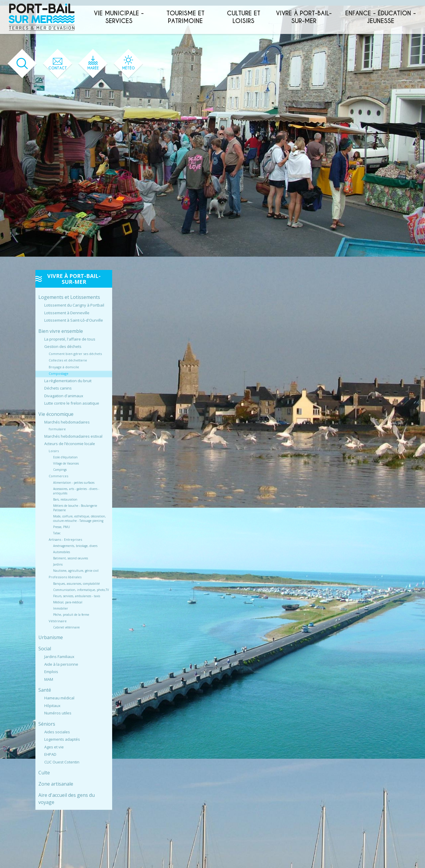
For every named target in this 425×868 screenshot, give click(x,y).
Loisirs (54, 451)
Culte (44, 773)
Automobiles (62, 552)
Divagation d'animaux (64, 396)
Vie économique (56, 414)
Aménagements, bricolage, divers (75, 546)
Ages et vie (54, 747)
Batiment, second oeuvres (71, 558)
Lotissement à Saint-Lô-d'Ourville (74, 320)
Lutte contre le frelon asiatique (72, 403)
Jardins (58, 564)
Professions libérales (65, 577)
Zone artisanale (56, 784)
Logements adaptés (62, 739)
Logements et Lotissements (69, 297)
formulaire (57, 429)
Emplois (51, 672)
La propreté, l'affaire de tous (70, 339)
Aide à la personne (61, 664)
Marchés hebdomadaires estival (73, 436)
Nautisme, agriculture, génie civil (76, 571)
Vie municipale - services (119, 17)
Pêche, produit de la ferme (71, 615)
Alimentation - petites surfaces (74, 483)
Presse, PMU (62, 527)
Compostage (59, 373)
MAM (49, 679)
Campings (60, 470)
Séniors (47, 724)
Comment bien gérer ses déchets (75, 354)
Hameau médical (59, 698)
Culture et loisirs (244, 17)
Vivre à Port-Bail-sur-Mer (304, 17)
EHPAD (50, 754)
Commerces (58, 476)
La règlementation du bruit (68, 381)
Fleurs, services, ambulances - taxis (77, 596)
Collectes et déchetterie (68, 360)
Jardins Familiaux (59, 657)
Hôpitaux (52, 706)
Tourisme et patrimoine (185, 17)
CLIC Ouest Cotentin (62, 762)
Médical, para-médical (68, 602)
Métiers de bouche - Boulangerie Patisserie (75, 508)
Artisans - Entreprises (65, 539)
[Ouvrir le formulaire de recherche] (22, 64)
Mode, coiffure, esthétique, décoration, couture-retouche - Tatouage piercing (80, 518)
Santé (45, 690)
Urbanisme (51, 637)
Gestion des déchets (63, 346)
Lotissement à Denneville (67, 313)
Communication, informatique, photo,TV (81, 590)
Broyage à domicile (64, 367)
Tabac (57, 533)
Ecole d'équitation (65, 457)
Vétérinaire (58, 621)
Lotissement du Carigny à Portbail (74, 305)
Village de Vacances (66, 463)
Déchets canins (58, 388)
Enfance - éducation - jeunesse (381, 17)
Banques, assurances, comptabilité (76, 584)
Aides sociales (57, 732)
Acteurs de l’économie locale (70, 444)
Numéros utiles (58, 713)
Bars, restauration (65, 499)
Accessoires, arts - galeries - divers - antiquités (76, 491)
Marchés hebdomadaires (67, 422)
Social (45, 649)
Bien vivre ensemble (61, 331)
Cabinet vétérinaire (66, 627)
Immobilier (61, 608)
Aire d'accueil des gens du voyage (67, 799)
